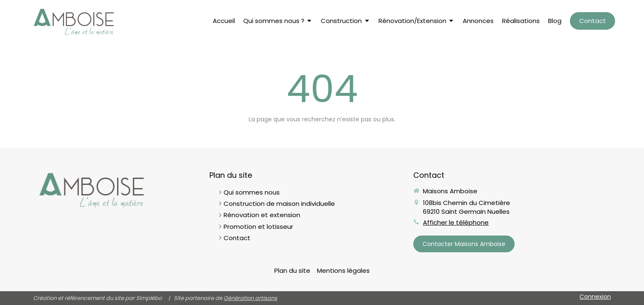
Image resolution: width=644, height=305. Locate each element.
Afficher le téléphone (456, 222)
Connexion (595, 297)
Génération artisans (250, 298)
